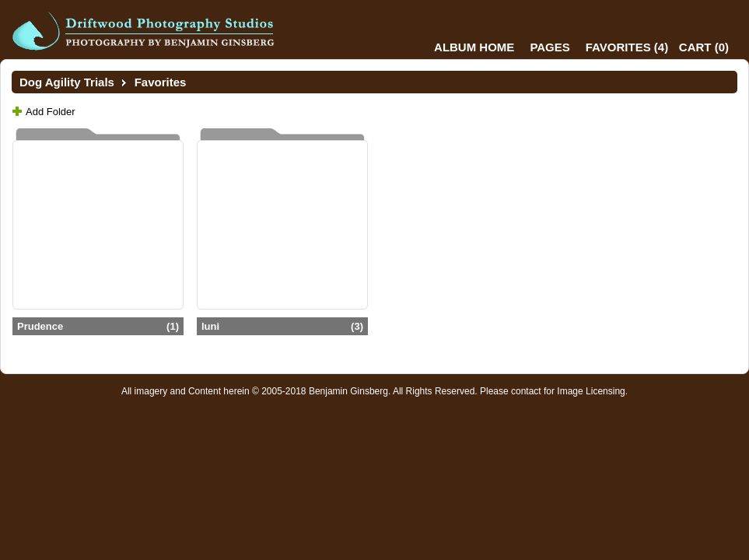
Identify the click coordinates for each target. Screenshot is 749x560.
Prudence (98, 326)
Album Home (474, 47)
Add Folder (51, 112)
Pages (549, 47)
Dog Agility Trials (67, 82)
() (627, 47)
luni (282, 326)
